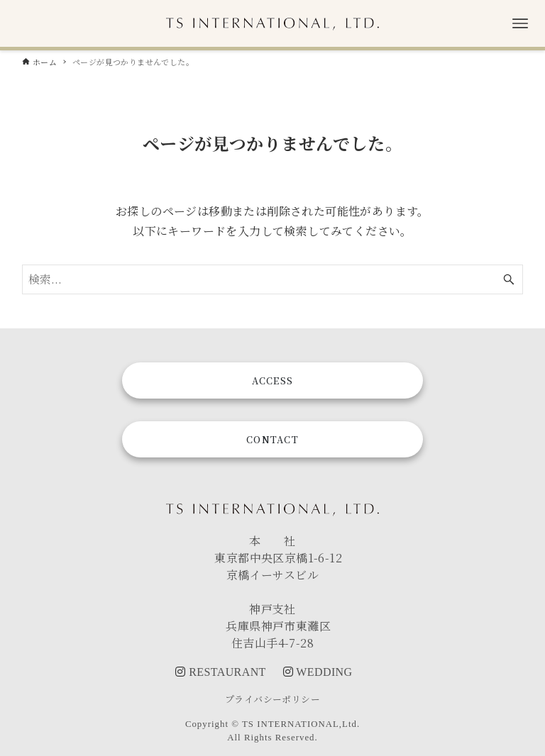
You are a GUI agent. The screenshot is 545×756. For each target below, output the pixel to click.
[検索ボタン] (509, 279)
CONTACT (272, 439)
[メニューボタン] (520, 23)
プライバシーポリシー (272, 699)
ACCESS (273, 380)
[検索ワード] (273, 279)
